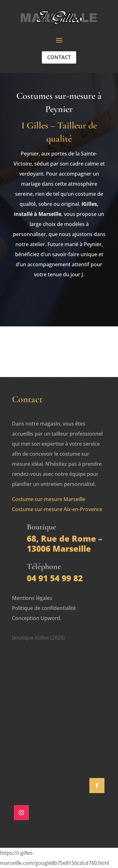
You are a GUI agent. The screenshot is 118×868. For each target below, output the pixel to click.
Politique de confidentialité (44, 608)
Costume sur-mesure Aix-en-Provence (57, 509)
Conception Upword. (37, 618)
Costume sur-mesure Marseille (49, 499)
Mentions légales (32, 598)
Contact (59, 57)
